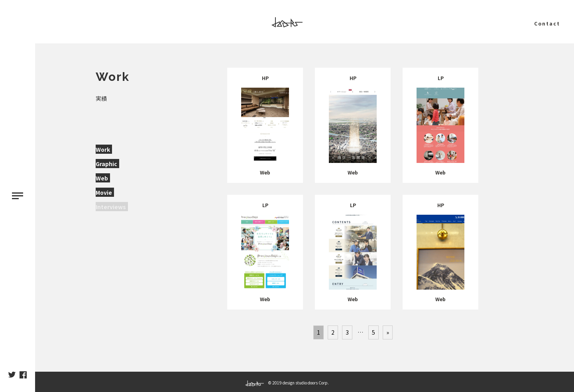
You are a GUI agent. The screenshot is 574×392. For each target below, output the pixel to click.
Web (102, 178)
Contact (547, 23)
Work (103, 149)
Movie (104, 192)
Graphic (106, 164)
